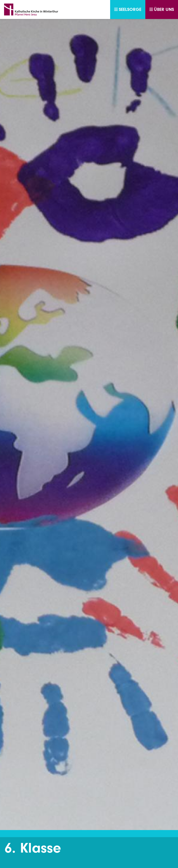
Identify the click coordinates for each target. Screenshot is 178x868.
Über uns (162, 9)
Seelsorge (128, 9)
